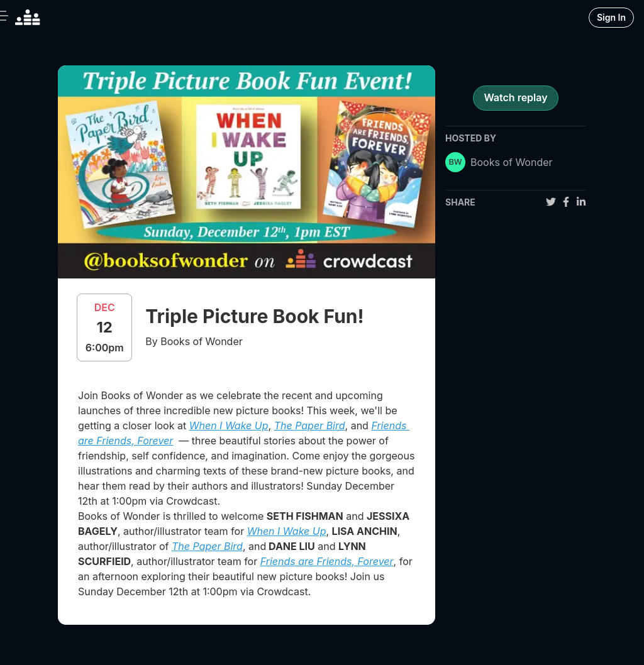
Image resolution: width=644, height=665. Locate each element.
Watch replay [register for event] (515, 97)
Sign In (611, 17)
